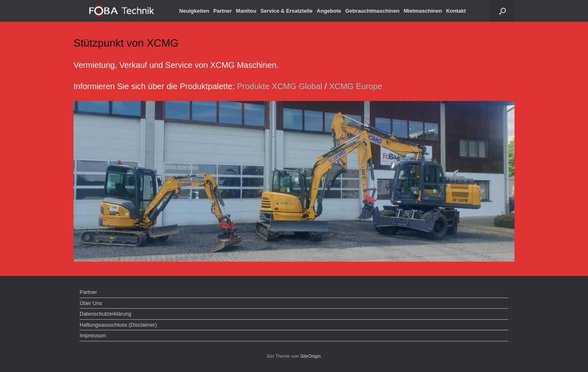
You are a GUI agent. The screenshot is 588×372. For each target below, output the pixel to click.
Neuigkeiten (194, 11)
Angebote (329, 11)
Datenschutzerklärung (105, 314)
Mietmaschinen (423, 11)
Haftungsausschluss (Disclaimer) (118, 325)
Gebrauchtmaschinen (373, 11)
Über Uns (91, 303)
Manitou (246, 11)
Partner (223, 11)
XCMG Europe (356, 86)
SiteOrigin (311, 356)
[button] (502, 11)
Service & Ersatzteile (287, 11)
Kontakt (456, 11)
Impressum (93, 335)
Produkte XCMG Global (280, 86)
